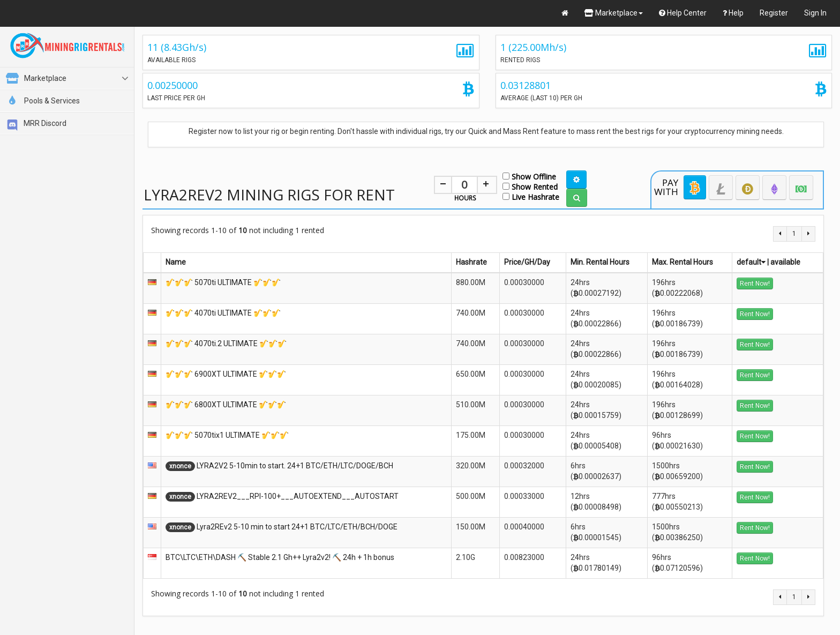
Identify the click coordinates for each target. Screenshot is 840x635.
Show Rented (530, 186)
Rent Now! (755, 283)
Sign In (815, 13)
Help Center (683, 13)
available (785, 262)
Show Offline (529, 176)
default (751, 262)
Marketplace (614, 13)
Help (733, 13)
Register (774, 13)
